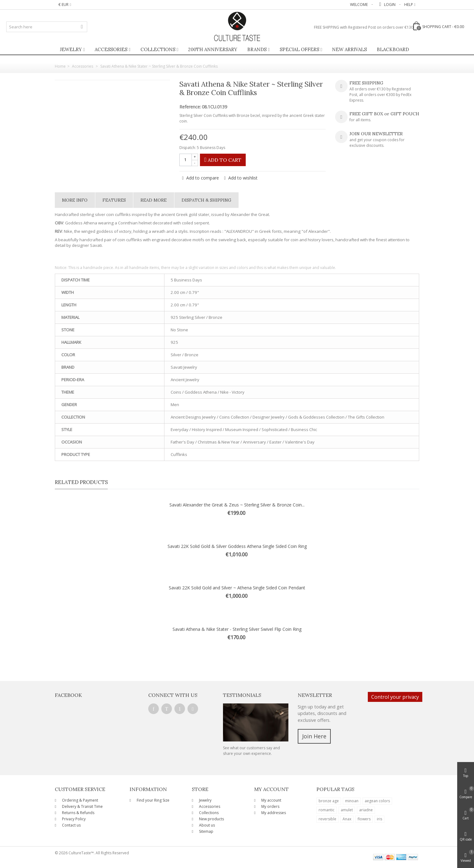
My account (271, 800)
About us (206, 825)
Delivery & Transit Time (82, 806)
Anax (347, 819)
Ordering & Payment (80, 800)
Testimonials (242, 695)
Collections (158, 49)
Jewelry (71, 49)
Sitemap (206, 831)
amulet (347, 810)
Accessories (111, 49)
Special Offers (299, 49)
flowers (364, 819)
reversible (327, 819)
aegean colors (377, 801)
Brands (257, 49)
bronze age (329, 801)
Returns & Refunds (78, 813)
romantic (327, 810)
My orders (270, 806)
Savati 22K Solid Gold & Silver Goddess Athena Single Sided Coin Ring (237, 546)
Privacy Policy (73, 819)
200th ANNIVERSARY (213, 49)
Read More (154, 200)
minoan (352, 801)
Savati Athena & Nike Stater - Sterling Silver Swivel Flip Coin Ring (237, 629)
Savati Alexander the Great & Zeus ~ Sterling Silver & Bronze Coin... (237, 505)
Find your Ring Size (153, 800)
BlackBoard (393, 49)
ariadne (366, 810)
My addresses (273, 813)
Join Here (314, 736)
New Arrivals (349, 49)
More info (75, 200)
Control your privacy (395, 697)
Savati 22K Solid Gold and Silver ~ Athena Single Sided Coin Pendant (237, 588)
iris (379, 819)
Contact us (71, 825)
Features (114, 200)
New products (211, 819)
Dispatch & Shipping (206, 200)
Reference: (190, 107)
